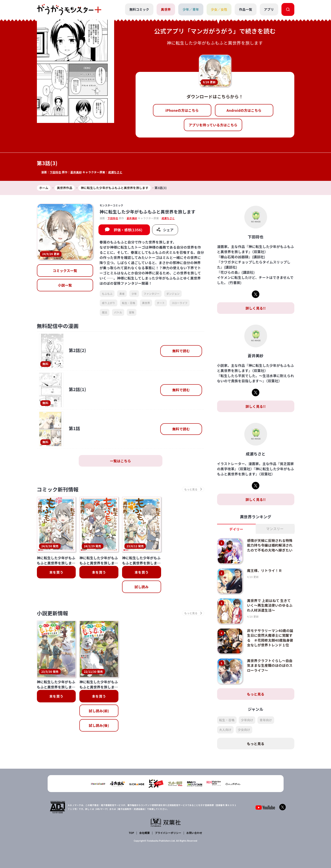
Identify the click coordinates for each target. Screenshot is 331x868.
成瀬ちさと (115, 172)
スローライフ (180, 303)
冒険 (132, 312)
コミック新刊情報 (58, 489)
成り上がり (109, 303)
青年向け (266, 720)
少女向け (244, 730)
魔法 (105, 312)
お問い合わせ (194, 833)
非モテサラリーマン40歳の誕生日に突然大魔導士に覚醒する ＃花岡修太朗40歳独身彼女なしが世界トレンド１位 (270, 638)
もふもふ (107, 294)
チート (161, 303)
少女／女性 (219, 9)
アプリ (269, 9)
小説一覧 (65, 285)
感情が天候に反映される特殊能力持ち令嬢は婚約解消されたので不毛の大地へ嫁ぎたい (270, 545)
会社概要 (144, 833)
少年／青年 (191, 9)
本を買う (56, 572)
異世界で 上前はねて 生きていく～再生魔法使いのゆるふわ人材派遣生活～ (270, 605)
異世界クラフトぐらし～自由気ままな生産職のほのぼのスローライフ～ (270, 665)
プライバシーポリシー (168, 833)
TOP (131, 833)
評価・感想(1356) (128, 230)
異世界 (166, 9)
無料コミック (139, 9)
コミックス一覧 (65, 271)
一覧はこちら (121, 461)
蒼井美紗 (76, 172)
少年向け (247, 720)
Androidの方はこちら (244, 110)
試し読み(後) (99, 682)
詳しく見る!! (255, 308)
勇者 (122, 294)
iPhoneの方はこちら (182, 110)
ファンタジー (152, 294)
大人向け (225, 730)
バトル (118, 312)
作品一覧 (246, 9)
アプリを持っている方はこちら (213, 125)
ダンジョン (173, 294)
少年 (134, 294)
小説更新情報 (53, 613)
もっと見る (256, 694)
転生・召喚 (129, 303)
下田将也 (55, 172)
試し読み (141, 587)
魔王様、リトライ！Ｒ (264, 570)
